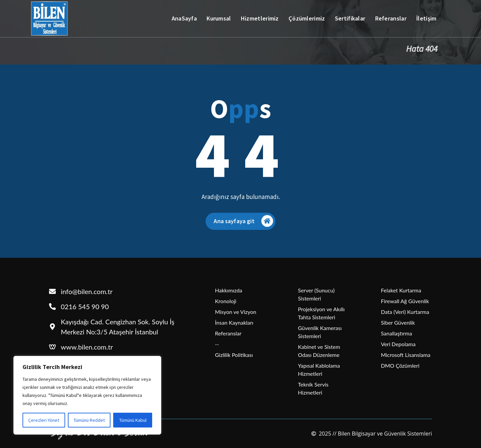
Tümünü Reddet (89, 420)
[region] (87, 395)
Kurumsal (219, 18)
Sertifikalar (350, 18)
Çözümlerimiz (307, 18)
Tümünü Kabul (133, 420)
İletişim (426, 18)
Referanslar (391, 18)
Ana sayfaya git (243, 227)
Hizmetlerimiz (260, 18)
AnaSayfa (184, 18)
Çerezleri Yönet (44, 420)
